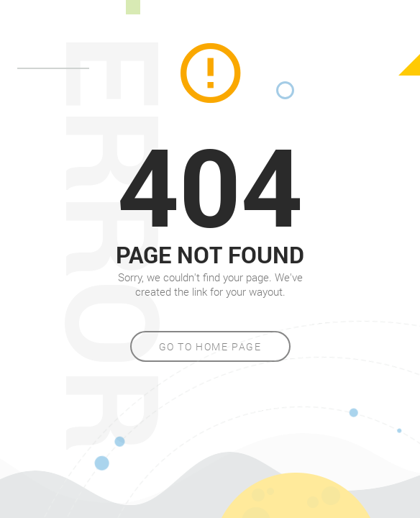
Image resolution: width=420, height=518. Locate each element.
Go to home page (210, 346)
